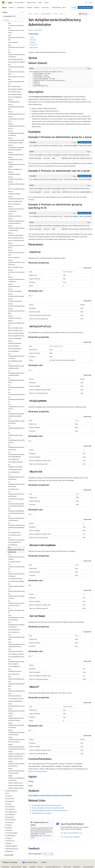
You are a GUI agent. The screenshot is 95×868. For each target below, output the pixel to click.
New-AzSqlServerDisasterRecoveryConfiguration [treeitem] (16, 54)
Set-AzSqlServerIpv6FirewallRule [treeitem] (16, 585)
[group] (60, 146)
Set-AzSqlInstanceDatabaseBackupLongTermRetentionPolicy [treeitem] (16, 504)
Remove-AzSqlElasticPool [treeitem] (15, 201)
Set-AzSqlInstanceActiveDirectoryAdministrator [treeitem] (16, 494)
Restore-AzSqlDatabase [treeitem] (15, 338)
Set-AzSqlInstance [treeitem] (13, 489)
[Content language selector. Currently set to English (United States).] (10, 862)
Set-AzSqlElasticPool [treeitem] (14, 472)
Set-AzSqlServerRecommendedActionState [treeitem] (16, 596)
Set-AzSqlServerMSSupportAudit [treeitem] (16, 590)
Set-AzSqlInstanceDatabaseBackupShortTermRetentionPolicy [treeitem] (16, 511)
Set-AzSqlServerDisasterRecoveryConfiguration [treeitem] (16, 574)
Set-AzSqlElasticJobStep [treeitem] (15, 469)
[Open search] (86, 2)
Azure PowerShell (46, 14)
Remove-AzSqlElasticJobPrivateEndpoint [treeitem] (16, 184)
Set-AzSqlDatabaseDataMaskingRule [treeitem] (16, 387)
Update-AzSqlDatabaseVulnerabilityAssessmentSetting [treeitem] (16, 732)
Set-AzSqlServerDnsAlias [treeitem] (15, 579)
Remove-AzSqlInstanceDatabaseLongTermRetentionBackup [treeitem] (16, 221)
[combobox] (13, 16)
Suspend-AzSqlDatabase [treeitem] (15, 701)
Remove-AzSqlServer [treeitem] (14, 257)
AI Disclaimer (5, 867)
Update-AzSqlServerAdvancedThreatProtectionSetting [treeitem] (16, 771)
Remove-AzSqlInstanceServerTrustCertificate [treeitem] (16, 245)
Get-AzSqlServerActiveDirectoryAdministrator (47, 805)
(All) (31, 296)
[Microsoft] (3, 2)
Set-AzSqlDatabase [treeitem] (14, 351)
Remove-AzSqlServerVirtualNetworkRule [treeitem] (16, 323)
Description (33, 40)
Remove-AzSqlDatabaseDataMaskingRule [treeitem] (16, 107)
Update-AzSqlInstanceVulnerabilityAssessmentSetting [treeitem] (16, 764)
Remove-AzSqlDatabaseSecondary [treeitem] (15, 158)
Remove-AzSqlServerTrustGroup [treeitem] (15, 317)
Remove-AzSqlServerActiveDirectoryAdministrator (48, 808)
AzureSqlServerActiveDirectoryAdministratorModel (50, 795)
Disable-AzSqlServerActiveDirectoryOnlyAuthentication (50, 810)
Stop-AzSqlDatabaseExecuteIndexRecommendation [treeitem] (16, 662)
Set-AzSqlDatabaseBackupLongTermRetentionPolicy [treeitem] (16, 366)
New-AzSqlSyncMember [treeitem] (15, 94)
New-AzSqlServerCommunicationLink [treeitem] (16, 47)
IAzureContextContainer (56, 346)
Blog (25, 867)
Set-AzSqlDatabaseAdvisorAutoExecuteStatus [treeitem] (16, 356)
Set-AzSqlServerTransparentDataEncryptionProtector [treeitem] (16, 603)
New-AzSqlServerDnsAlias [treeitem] (15, 59)
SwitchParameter (68, 272)
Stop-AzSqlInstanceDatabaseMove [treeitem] (16, 690)
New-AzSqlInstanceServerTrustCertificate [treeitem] (16, 30)
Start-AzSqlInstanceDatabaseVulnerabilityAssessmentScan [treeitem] (16, 644)
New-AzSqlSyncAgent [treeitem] (14, 86)
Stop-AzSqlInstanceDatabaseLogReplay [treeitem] (16, 684)
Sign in (91, 2)
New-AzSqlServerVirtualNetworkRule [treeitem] (16, 82)
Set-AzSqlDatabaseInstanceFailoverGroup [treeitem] (16, 407)
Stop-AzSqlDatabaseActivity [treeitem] (16, 657)
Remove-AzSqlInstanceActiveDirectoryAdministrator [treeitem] (16, 209)
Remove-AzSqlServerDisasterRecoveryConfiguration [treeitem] (16, 279)
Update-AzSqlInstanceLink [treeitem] (16, 759)
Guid (77, 494)
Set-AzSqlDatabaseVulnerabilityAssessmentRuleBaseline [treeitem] (16, 454)
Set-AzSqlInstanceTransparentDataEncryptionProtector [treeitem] (16, 540)
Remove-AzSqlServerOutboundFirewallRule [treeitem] (16, 311)
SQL (62, 14)
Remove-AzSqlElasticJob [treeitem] (15, 169)
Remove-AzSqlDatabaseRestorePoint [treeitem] (16, 154)
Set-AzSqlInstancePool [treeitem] (15, 535)
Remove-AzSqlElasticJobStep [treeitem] (16, 189)
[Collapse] (23, 12)
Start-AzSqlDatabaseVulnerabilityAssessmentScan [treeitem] (16, 625)
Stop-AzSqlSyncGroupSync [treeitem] (16, 698)
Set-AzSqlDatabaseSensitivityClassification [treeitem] (16, 440)
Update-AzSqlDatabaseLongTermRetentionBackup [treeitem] (16, 725)
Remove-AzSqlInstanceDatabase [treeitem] (15, 215)
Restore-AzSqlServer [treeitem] (14, 346)
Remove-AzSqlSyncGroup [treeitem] (15, 330)
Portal (74, 7)
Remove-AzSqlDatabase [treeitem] (15, 97)
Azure (37, 14)
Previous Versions (16, 867)
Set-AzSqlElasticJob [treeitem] (14, 459)
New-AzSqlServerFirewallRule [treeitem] (16, 62)
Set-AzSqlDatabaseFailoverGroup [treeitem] (16, 393)
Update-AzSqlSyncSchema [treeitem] (16, 788)
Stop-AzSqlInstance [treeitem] (14, 674)
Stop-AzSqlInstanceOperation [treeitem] (15, 695)
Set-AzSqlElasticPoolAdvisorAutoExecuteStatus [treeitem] (16, 477)
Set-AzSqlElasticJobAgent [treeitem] (15, 462)
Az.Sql (56, 14)
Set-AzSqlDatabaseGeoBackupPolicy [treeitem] (16, 399)
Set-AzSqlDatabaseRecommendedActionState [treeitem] (16, 421)
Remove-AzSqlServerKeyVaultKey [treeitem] (15, 300)
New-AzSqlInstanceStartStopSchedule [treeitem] (16, 38)
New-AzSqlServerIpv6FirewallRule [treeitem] (16, 66)
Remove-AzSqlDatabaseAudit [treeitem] (14, 101)
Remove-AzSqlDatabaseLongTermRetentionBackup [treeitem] (16, 133)
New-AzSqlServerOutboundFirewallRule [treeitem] (16, 72)
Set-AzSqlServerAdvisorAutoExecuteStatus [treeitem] (16, 557)
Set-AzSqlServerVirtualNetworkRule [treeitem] (16, 610)
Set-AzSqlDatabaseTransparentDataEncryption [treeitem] (16, 447)
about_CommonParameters (37, 771)
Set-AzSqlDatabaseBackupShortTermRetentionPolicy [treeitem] (16, 373)
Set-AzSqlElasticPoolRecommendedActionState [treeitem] (16, 484)
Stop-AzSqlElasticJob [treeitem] (14, 666)
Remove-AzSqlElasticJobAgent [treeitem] (14, 173)
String (77, 420)
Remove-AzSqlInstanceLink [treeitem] (16, 238)
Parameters (34, 45)
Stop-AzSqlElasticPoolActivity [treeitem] (15, 670)
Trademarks (76, 867)
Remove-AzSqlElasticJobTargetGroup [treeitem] (16, 198)
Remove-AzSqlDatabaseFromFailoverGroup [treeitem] (16, 119)
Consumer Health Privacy (53, 867)
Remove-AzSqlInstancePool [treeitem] (16, 240)
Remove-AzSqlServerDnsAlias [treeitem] (14, 285)
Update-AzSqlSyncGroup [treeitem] (15, 783)
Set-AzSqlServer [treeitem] (13, 545)
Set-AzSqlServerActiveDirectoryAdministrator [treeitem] (16, 550)
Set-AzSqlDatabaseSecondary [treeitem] (15, 434)
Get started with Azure (85, 7)
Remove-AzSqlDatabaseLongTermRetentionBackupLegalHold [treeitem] (16, 147)
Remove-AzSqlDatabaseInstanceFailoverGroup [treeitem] (16, 126)
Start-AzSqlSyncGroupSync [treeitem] (16, 654)
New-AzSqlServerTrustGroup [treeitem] (16, 77)
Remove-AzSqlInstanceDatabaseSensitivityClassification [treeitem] (16, 228)
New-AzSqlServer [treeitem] (13, 42)
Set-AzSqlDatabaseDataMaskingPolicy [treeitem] (16, 380)
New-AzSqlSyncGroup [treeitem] (14, 92)
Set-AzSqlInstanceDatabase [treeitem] (16, 499)
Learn (30, 14)
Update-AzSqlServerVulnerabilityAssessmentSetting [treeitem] (16, 778)
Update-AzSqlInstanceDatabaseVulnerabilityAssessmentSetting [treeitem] (16, 754)
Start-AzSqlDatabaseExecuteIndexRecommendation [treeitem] (16, 617)
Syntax (33, 37)
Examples (33, 42)
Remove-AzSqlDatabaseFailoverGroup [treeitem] (16, 113)
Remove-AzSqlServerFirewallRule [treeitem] (15, 290)
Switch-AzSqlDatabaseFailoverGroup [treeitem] (16, 705)
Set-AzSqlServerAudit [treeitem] (14, 562)
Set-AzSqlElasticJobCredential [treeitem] (15, 466)
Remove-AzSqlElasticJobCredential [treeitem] (15, 178)
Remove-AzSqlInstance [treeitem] (15, 204)
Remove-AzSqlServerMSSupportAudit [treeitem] (16, 305)
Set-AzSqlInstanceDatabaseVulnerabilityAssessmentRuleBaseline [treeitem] (16, 526)
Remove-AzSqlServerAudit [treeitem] (16, 267)
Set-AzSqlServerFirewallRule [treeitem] (16, 581)
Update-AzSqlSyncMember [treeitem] (16, 785)
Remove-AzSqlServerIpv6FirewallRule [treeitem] (16, 295)
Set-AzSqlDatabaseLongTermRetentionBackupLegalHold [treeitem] (16, 414)
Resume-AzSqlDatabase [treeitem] (15, 349)
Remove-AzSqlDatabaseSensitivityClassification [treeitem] (16, 164)
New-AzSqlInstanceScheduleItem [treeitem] (16, 24)
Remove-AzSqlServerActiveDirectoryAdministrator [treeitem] (16, 262)
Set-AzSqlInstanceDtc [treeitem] (14, 532)
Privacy (40, 867)
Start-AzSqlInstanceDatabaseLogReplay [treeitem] (16, 637)
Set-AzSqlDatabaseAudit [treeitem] (15, 361)
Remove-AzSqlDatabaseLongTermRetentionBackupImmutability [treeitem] (16, 140)
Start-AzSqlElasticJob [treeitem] (14, 630)
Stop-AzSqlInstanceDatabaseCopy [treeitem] (16, 678)
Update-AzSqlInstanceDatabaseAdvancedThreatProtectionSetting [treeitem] (16, 747)
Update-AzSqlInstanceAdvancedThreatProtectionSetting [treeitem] (16, 740)
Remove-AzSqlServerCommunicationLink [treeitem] (16, 272)
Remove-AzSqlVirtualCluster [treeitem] (16, 336)
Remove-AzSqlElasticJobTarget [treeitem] (14, 193)
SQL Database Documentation (42, 813)
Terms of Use (67, 867)
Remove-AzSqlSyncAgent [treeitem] (15, 328)
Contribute (32, 867)
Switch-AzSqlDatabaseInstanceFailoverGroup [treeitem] (16, 711)
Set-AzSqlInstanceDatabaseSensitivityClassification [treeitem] (16, 518)
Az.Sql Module (38, 30)
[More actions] (91, 14)
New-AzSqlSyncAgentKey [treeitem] (15, 89)
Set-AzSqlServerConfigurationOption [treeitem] (16, 567)
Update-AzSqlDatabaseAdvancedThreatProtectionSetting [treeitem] (16, 718)
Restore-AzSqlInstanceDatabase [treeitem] (15, 342)
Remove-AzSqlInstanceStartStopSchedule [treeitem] (16, 253)
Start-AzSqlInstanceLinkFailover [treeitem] (15, 650)
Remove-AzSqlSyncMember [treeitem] (16, 333)
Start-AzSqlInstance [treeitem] (14, 632)
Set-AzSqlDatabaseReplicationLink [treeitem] (16, 428)
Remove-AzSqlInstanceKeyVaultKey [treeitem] (16, 234)
